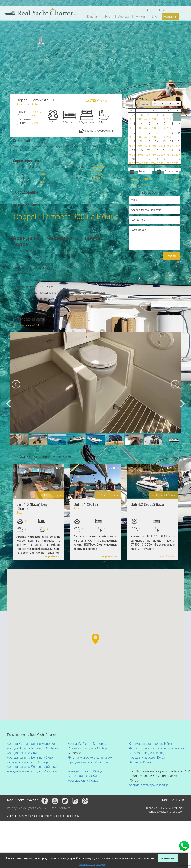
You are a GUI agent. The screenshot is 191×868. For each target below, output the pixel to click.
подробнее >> (52, 556)
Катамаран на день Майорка (89, 748)
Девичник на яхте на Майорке (29, 762)
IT (172, 10)
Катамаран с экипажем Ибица (151, 744)
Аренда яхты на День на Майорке (32, 767)
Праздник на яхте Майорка (88, 762)
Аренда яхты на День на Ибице (30, 757)
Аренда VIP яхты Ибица (85, 771)
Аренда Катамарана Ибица (149, 785)
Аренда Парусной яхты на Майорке (33, 748)
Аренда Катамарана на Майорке (31, 744)
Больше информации (92, 864)
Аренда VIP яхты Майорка (87, 744)
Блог (155, 16)
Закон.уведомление (33, 808)
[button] (73, 625)
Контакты (170, 16)
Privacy (12, 808)
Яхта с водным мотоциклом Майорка (156, 748)
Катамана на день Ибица (147, 753)
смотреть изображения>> (97, 131)
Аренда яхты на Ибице (24, 753)
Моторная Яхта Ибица (84, 776)
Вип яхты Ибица (141, 762)
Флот (108, 16)
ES (147, 10)
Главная (93, 16)
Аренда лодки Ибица (83, 780)
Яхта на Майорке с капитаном (90, 757)
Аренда (124, 16)
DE (164, 10)
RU (180, 10)
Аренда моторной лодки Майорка (32, 771)
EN (156, 10)
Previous (10, 481)
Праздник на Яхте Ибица (147, 757)
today (145, 104)
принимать (168, 858)
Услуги (140, 16)
